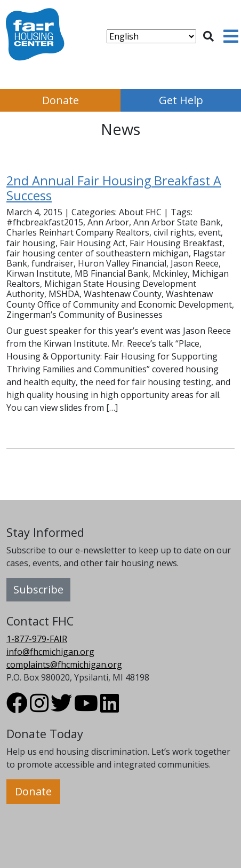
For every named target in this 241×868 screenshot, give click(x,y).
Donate (61, 100)
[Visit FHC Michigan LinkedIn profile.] (110, 708)
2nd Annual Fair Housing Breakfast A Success (114, 188)
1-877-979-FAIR (37, 639)
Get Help (181, 100)
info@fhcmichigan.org (50, 652)
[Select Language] (151, 36)
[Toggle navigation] (231, 36)
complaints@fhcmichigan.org (64, 664)
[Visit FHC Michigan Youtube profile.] (86, 708)
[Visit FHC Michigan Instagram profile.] (39, 708)
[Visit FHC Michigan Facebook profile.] (17, 708)
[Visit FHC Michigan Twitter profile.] (61, 708)
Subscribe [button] (38, 589)
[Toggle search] (208, 36)
